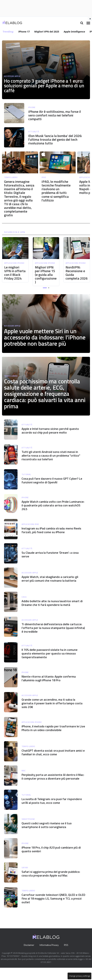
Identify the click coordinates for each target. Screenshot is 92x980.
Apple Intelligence (75, 31)
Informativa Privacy (49, 957)
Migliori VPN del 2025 (47, 31)
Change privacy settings (79, 976)
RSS (67, 957)
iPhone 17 (24, 31)
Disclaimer (28, 957)
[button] (45, 297)
